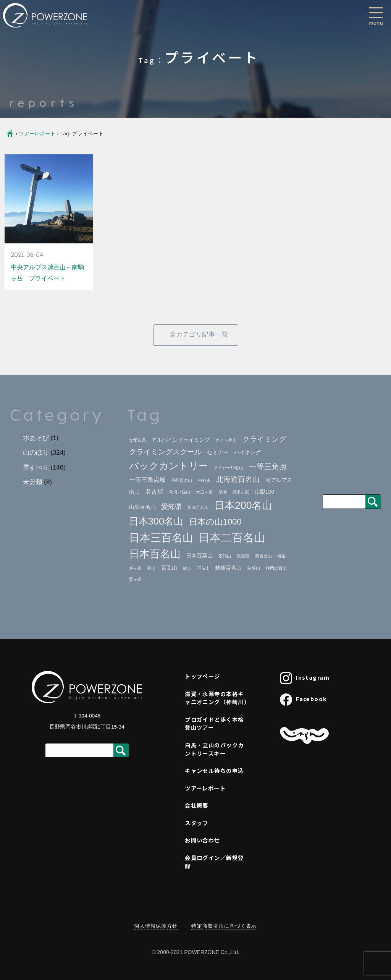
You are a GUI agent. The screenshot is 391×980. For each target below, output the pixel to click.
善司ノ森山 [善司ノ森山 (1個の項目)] (180, 492)
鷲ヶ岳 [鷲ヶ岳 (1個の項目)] (135, 579)
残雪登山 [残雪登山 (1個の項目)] (263, 556)
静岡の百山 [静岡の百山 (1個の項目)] (276, 568)
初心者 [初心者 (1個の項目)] (204, 480)
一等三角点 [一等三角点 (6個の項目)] (268, 467)
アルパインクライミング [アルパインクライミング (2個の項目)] (181, 440)
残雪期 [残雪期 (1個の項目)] (243, 556)
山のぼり (36, 453)
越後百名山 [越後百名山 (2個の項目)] (228, 568)
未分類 (33, 482)
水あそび (36, 438)
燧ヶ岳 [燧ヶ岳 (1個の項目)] (135, 568)
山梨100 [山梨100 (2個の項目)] (264, 492)
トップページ (203, 676)
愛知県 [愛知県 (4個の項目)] (171, 507)
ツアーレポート (37, 134)
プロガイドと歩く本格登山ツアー (214, 723)
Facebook (304, 700)
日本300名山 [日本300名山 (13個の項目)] (156, 521)
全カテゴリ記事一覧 (199, 334)
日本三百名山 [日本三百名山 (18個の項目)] (161, 538)
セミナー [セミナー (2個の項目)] (218, 453)
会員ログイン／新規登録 (214, 862)
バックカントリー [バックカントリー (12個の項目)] (169, 466)
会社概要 (197, 805)
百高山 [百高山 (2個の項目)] (169, 568)
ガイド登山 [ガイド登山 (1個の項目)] (226, 440)
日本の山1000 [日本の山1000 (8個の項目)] (215, 522)
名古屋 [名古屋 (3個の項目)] (154, 492)
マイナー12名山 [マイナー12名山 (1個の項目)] (228, 468)
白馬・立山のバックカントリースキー (214, 749)
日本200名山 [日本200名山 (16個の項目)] (243, 505)
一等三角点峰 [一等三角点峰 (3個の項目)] (147, 480)
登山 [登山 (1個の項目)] (151, 568)
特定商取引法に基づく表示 (224, 926)
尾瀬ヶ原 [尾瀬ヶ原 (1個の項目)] (241, 492)
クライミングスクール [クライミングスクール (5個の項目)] (165, 452)
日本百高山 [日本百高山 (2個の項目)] (199, 556)
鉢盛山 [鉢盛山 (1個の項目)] (254, 568)
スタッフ (197, 823)
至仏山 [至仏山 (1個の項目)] (203, 568)
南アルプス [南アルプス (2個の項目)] (279, 480)
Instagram (305, 678)
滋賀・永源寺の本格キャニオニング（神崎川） (217, 698)
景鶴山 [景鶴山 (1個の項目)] (225, 556)
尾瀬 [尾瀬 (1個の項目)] (223, 492)
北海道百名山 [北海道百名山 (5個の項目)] (238, 479)
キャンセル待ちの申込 (214, 770)
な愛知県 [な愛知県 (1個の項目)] (137, 440)
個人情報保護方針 (156, 926)
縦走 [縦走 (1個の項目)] (187, 568)
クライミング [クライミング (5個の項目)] (264, 439)
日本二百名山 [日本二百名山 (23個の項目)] (232, 537)
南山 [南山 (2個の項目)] (134, 492)
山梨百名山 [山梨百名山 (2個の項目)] (142, 507)
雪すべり (36, 467)
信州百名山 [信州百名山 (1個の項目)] (182, 480)
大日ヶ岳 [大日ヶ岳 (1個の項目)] (204, 492)
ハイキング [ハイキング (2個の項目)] (247, 453)
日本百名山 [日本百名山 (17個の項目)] (155, 554)
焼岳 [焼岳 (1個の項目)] (281, 556)
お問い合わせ (203, 840)
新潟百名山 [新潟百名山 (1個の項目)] (198, 507)
